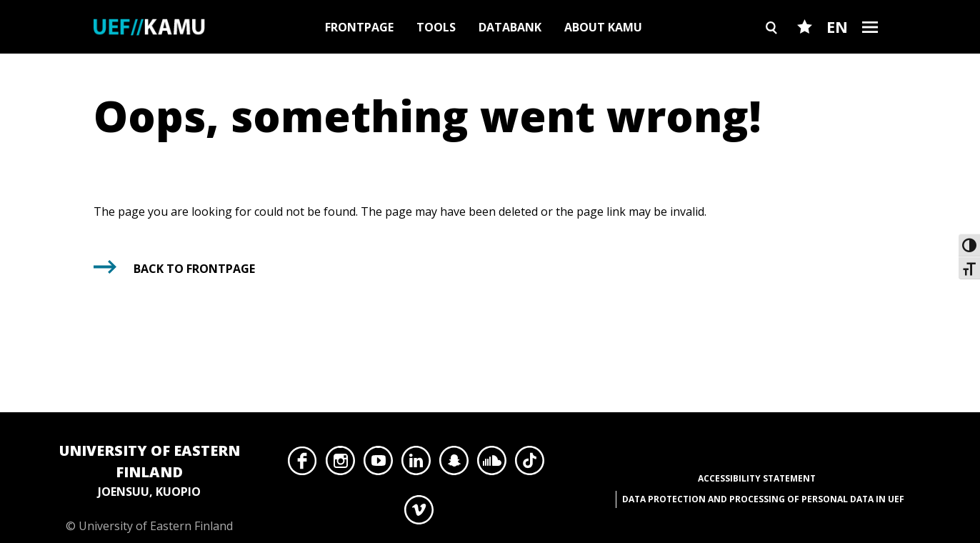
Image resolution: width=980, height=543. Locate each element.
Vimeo (419, 514)
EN (837, 26)
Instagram (340, 464)
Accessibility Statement (757, 478)
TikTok (530, 464)
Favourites (805, 52)
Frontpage (359, 27)
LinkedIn (416, 464)
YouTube (378, 464)
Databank (510, 27)
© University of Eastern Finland (149, 487)
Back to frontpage (194, 269)
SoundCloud (492, 464)
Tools (436, 27)
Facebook (302, 464)
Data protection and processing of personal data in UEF (763, 499)
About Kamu (603, 27)
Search (771, 52)
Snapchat (454, 464)
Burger (870, 52)
